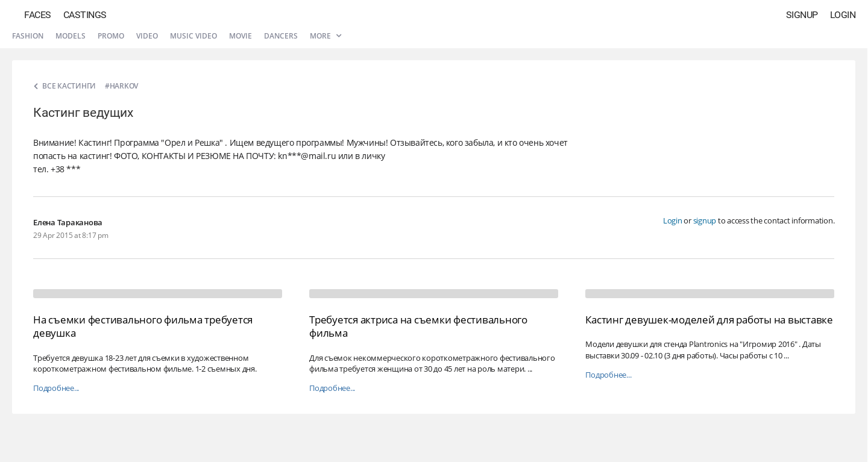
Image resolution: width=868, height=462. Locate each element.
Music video (193, 36)
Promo (111, 36)
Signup (802, 15)
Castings (85, 15)
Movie (241, 36)
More (325, 36)
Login (843, 15)
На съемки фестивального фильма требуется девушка (143, 326)
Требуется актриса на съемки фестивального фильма (418, 326)
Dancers (281, 36)
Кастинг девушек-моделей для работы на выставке (709, 320)
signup (705, 220)
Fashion (28, 36)
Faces (38, 15)
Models (71, 36)
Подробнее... (56, 388)
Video (147, 36)
